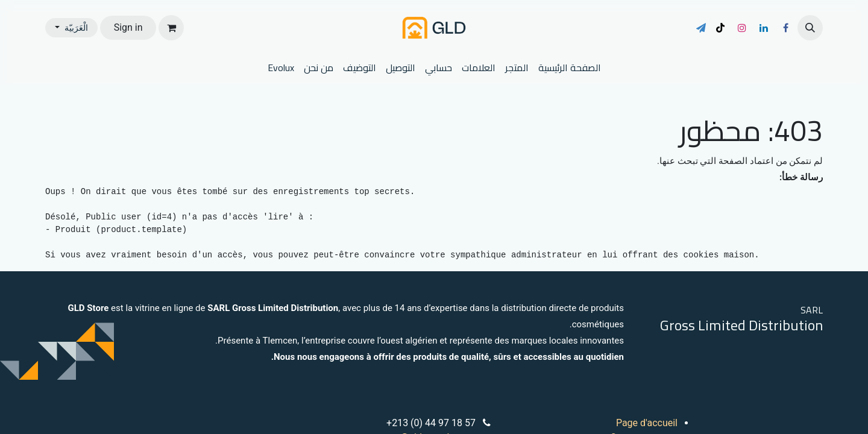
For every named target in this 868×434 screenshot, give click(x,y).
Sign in (128, 27)
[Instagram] (742, 28)
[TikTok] (720, 28)
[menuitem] (570, 68)
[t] (701, 28)
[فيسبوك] (785, 28)
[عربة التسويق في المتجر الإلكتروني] (171, 28)
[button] (810, 28)
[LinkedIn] (764, 28)
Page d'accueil (647, 423)
